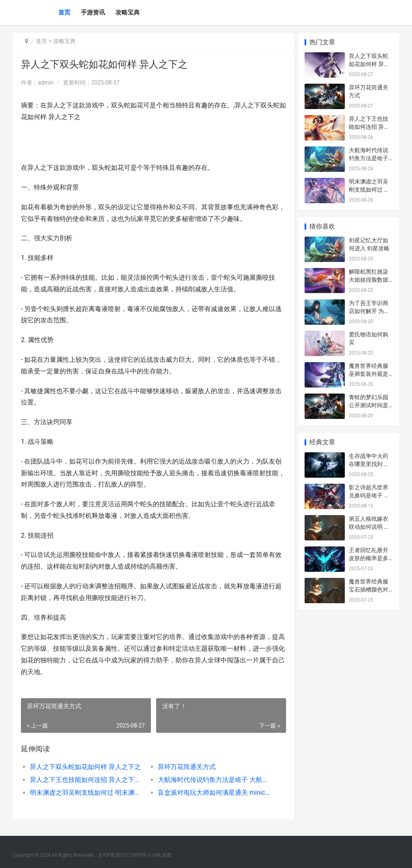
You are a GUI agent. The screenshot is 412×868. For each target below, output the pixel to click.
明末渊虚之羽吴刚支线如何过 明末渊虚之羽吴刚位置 (87, 793)
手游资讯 (93, 12)
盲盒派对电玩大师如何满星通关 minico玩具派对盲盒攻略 (212, 793)
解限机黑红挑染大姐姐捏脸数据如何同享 (369, 279)
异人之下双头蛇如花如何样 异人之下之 (85, 767)
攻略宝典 (128, 12)
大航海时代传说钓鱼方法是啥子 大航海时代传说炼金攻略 (212, 780)
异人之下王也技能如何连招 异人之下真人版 (87, 780)
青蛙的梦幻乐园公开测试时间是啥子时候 (369, 405)
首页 (64, 12)
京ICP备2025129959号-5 (124, 855)
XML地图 (162, 855)
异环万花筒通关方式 (185, 767)
